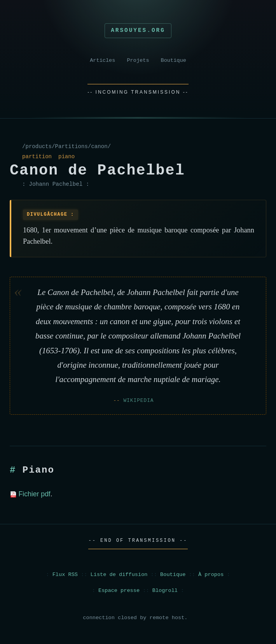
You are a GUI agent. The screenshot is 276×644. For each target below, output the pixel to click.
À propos (211, 575)
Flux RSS (65, 575)
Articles (102, 60)
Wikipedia (138, 401)
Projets (138, 60)
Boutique (174, 60)
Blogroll (165, 591)
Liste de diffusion (119, 575)
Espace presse (119, 591)
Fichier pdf (30, 494)
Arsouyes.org (138, 30)
